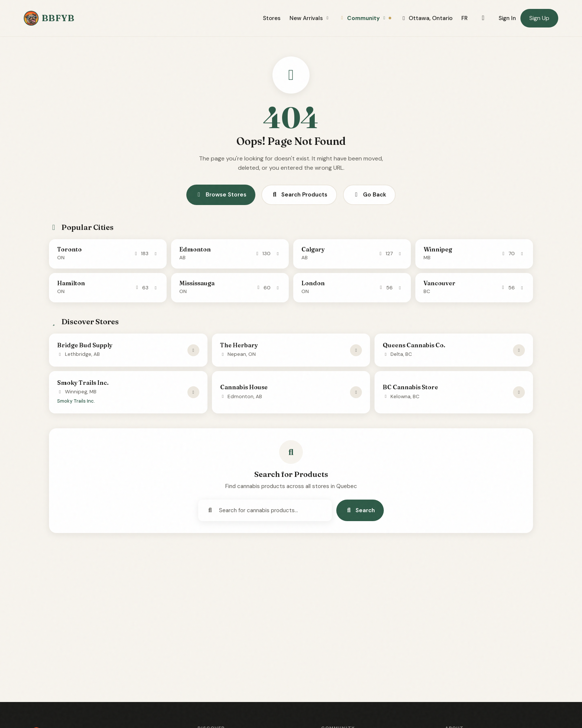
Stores (272, 18)
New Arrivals (310, 18)
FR (465, 18)
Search (360, 510)
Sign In (507, 18)
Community (365, 18)
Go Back (369, 195)
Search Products (299, 195)
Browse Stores (221, 195)
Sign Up (539, 18)
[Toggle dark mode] (483, 18)
